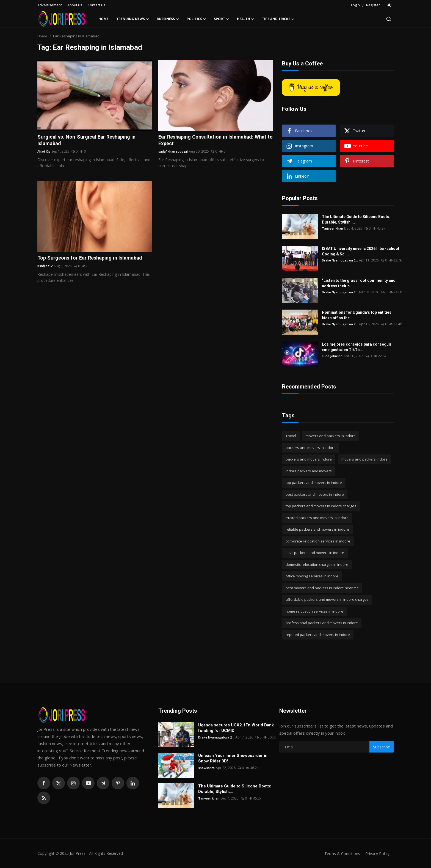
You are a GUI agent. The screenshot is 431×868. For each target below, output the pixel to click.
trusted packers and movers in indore (317, 518)
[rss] (44, 798)
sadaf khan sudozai (174, 152)
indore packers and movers (309, 471)
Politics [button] (196, 19)
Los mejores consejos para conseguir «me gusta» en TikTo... (357, 347)
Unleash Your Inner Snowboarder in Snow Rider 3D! (233, 758)
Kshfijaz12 (45, 275)
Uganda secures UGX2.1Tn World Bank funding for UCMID (236, 728)
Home (103, 19)
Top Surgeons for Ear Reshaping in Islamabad (81, 263)
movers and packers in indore (331, 436)
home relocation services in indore (314, 611)
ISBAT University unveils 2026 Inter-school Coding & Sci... (360, 251)
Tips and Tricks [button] (278, 19)
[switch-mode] (389, 5)
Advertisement (50, 5)
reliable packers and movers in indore (317, 529)
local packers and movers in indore (315, 553)
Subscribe (382, 747)
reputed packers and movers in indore (318, 635)
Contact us (96, 5)
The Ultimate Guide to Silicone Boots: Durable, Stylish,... (356, 219)
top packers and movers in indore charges (321, 506)
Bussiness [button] (168, 19)
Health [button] (246, 19)
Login (355, 5)
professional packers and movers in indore (322, 623)
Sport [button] (222, 19)
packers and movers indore (309, 459)
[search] (389, 19)
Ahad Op (44, 152)
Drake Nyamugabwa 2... (341, 260)
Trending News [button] (133, 19)
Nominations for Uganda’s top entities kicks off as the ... (362, 315)
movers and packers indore (364, 459)
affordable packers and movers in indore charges (327, 599)
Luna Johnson (332, 356)
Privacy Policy (377, 853)
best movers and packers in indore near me (322, 588)
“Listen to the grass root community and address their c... (359, 283)
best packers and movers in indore (315, 494)
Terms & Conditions (340, 853)
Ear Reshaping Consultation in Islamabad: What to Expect (210, 141)
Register (373, 5)
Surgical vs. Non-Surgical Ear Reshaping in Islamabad (91, 141)
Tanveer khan (333, 228)
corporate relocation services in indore (318, 541)
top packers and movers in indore (314, 483)
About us (75, 5)
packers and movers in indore (311, 448)
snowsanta (207, 768)
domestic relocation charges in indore (317, 564)
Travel (291, 436)
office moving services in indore (312, 576)
